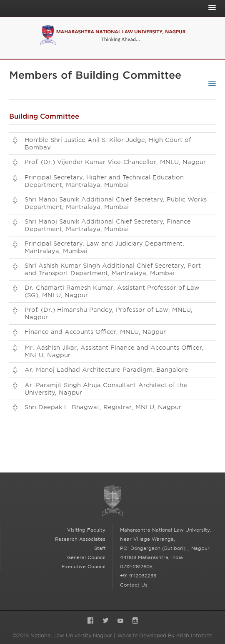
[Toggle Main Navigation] (210, 7)
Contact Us (134, 585)
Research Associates (80, 539)
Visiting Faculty (86, 530)
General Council (86, 557)
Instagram (135, 621)
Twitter (105, 621)
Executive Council (84, 567)
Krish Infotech (194, 635)
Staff (100, 548)
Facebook (90, 621)
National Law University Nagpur (112, 501)
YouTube (120, 621)
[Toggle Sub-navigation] (210, 83)
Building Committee (44, 116)
